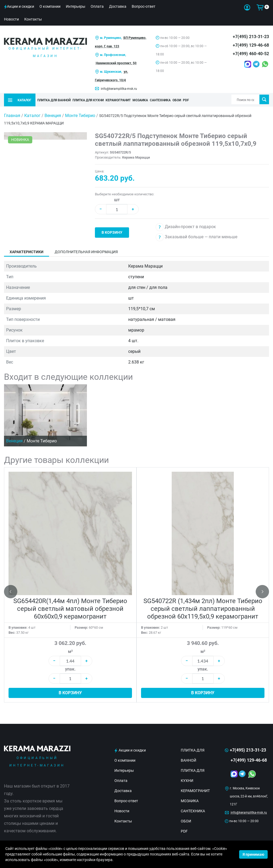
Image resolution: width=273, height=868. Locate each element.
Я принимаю (253, 854)
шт (117, 199)
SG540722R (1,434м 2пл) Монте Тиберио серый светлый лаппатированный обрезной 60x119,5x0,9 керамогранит (203, 608)
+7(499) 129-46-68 (251, 45)
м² (70, 651)
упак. (70, 668)
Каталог (32, 115)
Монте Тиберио (81, 115)
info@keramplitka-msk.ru (119, 89)
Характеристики (27, 251)
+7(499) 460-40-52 (251, 54)
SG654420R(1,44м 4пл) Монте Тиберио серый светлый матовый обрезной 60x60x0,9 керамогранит (70, 608)
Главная (12, 115)
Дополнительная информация (86, 251)
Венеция (53, 115)
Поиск (264, 99)
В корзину (112, 232)
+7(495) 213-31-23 (251, 37)
